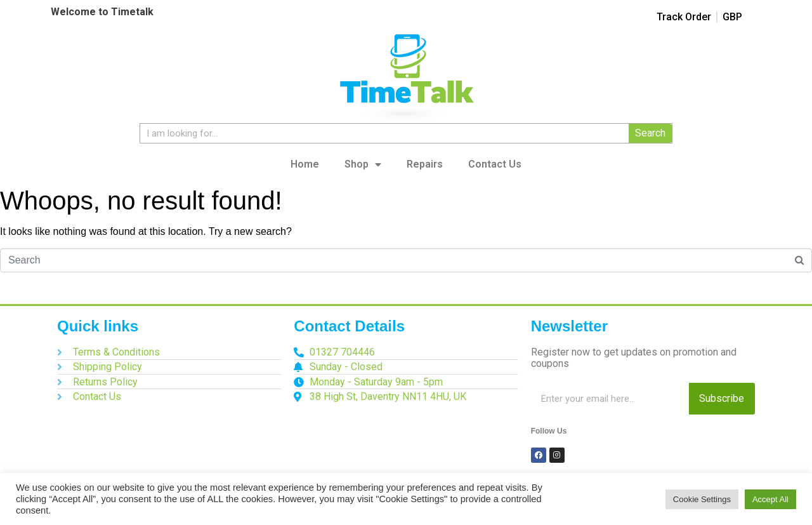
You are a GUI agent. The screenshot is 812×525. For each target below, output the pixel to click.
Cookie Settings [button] (702, 499)
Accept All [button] (770, 499)
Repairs (425, 164)
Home (305, 164)
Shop (363, 164)
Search (650, 133)
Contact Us (495, 164)
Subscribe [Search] (722, 398)
